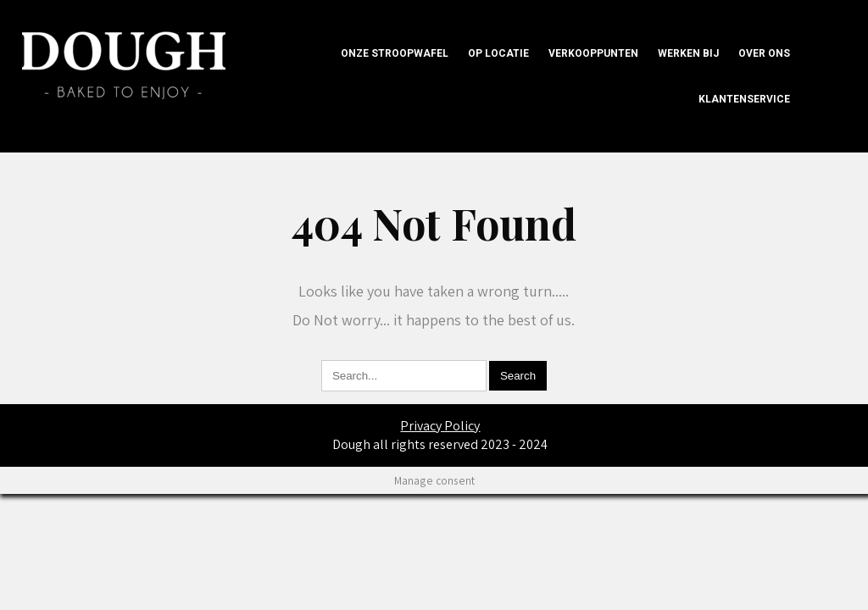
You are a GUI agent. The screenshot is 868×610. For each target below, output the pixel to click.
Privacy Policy (440, 426)
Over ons (764, 53)
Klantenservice (744, 99)
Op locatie (498, 53)
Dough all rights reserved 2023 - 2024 (440, 444)
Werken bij (688, 53)
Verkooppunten (593, 53)
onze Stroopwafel (395, 53)
